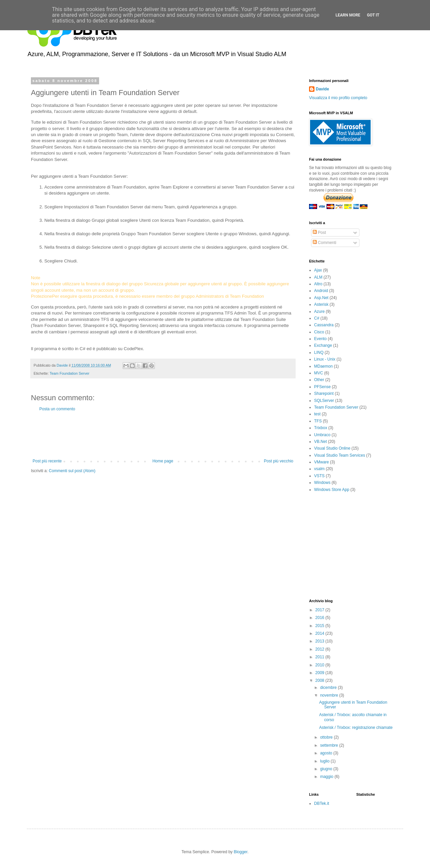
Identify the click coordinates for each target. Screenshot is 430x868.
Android (321, 291)
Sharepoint (324, 394)
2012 (320, 649)
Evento (320, 339)
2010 (320, 665)
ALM (318, 277)
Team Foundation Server (70, 373)
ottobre (327, 737)
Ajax (318, 270)
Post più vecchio (279, 461)
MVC (319, 373)
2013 (320, 641)
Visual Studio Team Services (340, 455)
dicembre (329, 688)
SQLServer (324, 401)
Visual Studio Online (332, 448)
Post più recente (47, 461)
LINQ (319, 353)
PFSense (322, 387)
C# (317, 318)
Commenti (325, 243)
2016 (320, 618)
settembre (330, 745)
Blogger (241, 852)
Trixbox (321, 428)
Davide (322, 89)
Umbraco (322, 435)
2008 (320, 680)
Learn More (348, 15)
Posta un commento (57, 409)
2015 (320, 626)
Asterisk (321, 304)
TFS (318, 421)
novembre (330, 695)
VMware (321, 462)
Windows (322, 483)
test (317, 414)
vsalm (319, 469)
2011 (320, 657)
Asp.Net (321, 298)
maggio (327, 777)
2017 (320, 610)
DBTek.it (322, 803)
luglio (325, 761)
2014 (320, 633)
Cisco (319, 332)
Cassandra (324, 325)
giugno (327, 769)
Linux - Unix (325, 359)
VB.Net (320, 442)
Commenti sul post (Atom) (72, 471)
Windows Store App (332, 490)
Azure (319, 312)
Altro (318, 284)
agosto (327, 753)
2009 (320, 673)
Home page (163, 461)
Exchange (323, 345)
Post (319, 233)
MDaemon (323, 366)
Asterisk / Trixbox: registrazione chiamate (356, 728)
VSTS (319, 476)
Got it (373, 15)
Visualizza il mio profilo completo (338, 98)
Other (319, 380)
